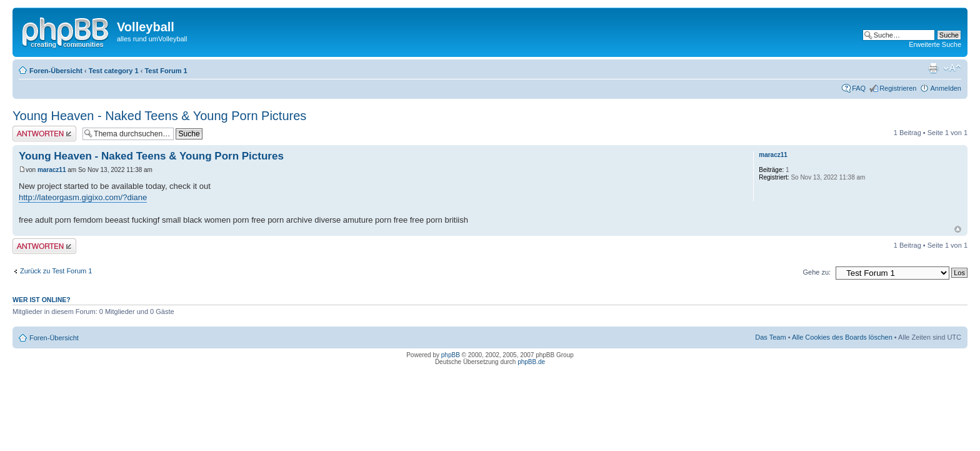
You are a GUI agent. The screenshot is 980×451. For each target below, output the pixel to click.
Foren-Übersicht (56, 71)
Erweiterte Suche (935, 44)
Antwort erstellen (44, 134)
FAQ (859, 88)
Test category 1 (114, 71)
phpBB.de (531, 362)
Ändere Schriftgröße (952, 68)
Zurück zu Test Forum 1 (56, 271)
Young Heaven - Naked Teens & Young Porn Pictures (159, 116)
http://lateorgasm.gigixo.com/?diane (83, 197)
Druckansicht (933, 68)
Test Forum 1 (166, 71)
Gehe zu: (817, 272)
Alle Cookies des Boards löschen (842, 337)
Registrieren (898, 88)
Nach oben (958, 229)
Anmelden (946, 88)
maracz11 (52, 170)
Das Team (770, 337)
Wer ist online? (42, 300)
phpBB (451, 355)
